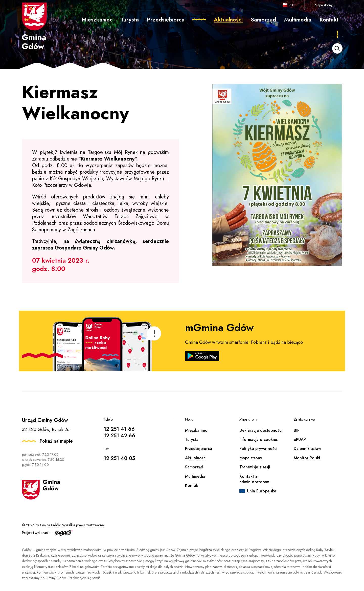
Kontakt (192, 485)
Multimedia (195, 476)
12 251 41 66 (119, 429)
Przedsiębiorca (199, 449)
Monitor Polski (307, 458)
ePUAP (300, 439)
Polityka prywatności (258, 449)
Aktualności (196, 458)
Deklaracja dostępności (261, 430)
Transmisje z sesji (255, 467)
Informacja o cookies (258, 439)
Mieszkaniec (196, 430)
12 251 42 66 (119, 436)
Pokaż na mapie (56, 441)
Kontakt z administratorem (254, 479)
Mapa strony (324, 5)
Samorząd (194, 467)
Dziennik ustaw (307, 449)
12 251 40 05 (119, 458)
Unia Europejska (262, 491)
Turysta (192, 439)
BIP (292, 5)
